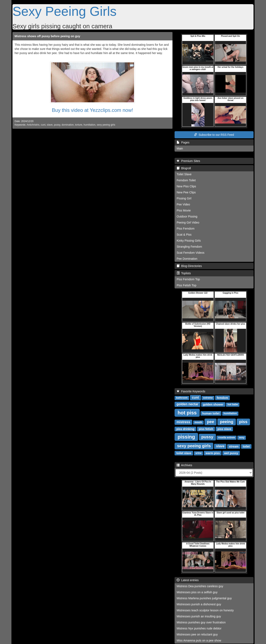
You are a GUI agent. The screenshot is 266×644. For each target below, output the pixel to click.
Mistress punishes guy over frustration (201, 622)
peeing (227, 422)
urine (198, 453)
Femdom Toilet (186, 180)
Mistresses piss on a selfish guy (197, 592)
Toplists (184, 273)
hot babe (233, 404)
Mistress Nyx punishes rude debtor (199, 628)
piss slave (224, 429)
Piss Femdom (186, 229)
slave (50, 125)
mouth (198, 422)
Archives (184, 465)
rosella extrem (227, 438)
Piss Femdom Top (188, 279)
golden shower (213, 404)
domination (68, 125)
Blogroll (184, 168)
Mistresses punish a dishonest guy (199, 604)
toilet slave (184, 453)
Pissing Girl (184, 198)
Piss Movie (184, 210)
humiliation (89, 125)
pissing (186, 437)
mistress (183, 422)
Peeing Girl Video (188, 222)
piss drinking (185, 429)
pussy (57, 125)
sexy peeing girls (106, 125)
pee (211, 422)
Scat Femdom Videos (191, 253)
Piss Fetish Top (187, 285)
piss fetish (206, 429)
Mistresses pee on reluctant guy (197, 634)
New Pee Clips (186, 192)
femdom (222, 398)
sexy (242, 438)
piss (243, 422)
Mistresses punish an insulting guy (199, 616)
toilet (246, 446)
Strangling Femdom (189, 247)
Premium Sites (188, 161)
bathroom (182, 398)
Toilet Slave (184, 174)
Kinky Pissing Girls (189, 241)
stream (234, 446)
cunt (43, 125)
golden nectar (188, 404)
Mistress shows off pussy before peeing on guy (47, 36)
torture (79, 125)
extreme (208, 398)
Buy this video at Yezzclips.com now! (93, 110)
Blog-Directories (189, 266)
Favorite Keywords (191, 391)
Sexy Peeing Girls (65, 11)
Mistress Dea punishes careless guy (200, 586)
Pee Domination (187, 259)
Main (180, 148)
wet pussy (231, 453)
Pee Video (183, 204)
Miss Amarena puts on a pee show (199, 640)
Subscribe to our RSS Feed (214, 135)
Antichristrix (33, 125)
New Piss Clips (186, 186)
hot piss (187, 412)
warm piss (213, 453)
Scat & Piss (184, 235)
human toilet (211, 413)
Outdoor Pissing (187, 216)
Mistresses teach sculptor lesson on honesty (205, 610)
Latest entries (188, 580)
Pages (183, 142)
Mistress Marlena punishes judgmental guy (204, 598)
